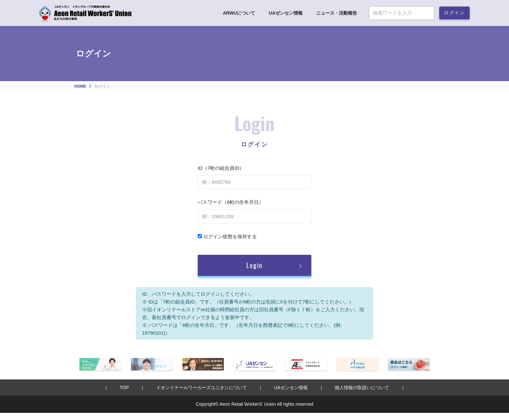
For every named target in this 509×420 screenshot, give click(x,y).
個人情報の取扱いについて (362, 388)
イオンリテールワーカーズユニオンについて (202, 388)
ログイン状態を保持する (227, 236)
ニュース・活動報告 (337, 13)
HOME (80, 86)
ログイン (454, 12)
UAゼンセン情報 (286, 13)
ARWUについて (239, 13)
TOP (124, 388)
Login (255, 265)
